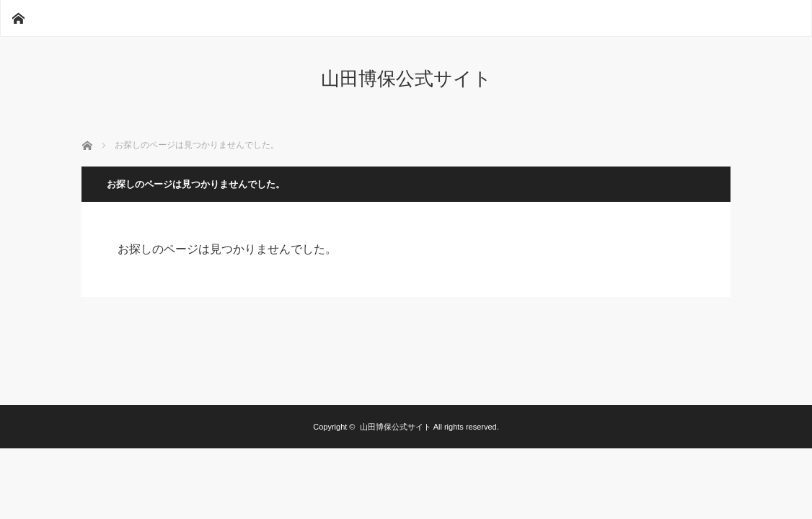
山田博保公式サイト (406, 79)
